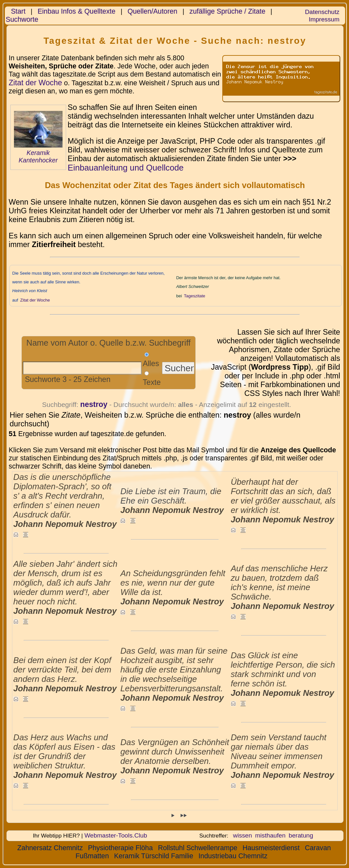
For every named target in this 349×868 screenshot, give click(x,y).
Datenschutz (322, 12)
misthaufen (270, 835)
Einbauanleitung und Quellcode (126, 168)
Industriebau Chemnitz (233, 856)
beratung (301, 835)
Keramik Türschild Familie (154, 856)
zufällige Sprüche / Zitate (227, 11)
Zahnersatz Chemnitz (50, 848)
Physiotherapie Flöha (121, 848)
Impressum (324, 19)
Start (18, 11)
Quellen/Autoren (152, 11)
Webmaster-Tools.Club (116, 835)
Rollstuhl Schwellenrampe (198, 848)
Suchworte (22, 19)
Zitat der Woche (35, 83)
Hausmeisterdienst (271, 848)
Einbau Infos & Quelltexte (76, 11)
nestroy (94, 404)
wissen (243, 835)
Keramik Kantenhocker (38, 156)
